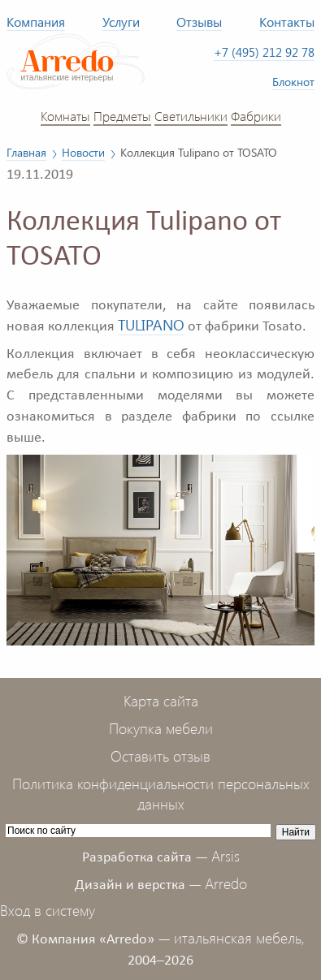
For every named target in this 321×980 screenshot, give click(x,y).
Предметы (122, 115)
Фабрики (256, 115)
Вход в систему (48, 910)
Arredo (226, 883)
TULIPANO (151, 325)
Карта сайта (161, 701)
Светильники (191, 115)
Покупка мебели (161, 728)
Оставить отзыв (160, 756)
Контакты (287, 22)
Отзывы (199, 22)
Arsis (226, 856)
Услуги (121, 22)
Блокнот (293, 81)
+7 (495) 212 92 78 (264, 52)
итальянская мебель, (239, 938)
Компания (36, 22)
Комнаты (65, 115)
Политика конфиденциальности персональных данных (161, 794)
